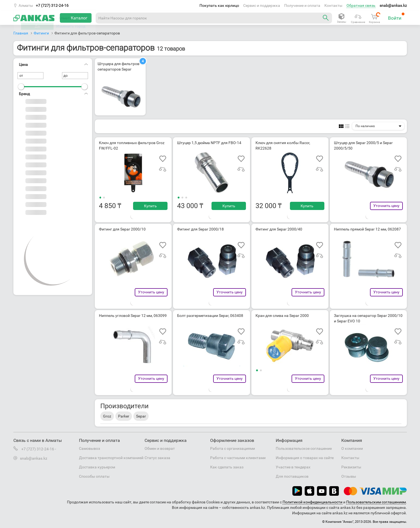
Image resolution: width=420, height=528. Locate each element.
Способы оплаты (94, 476)
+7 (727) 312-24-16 (52, 5)
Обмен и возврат (160, 448)
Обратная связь (361, 5)
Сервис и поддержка (262, 5)
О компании (352, 448)
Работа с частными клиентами (238, 458)
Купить (150, 206)
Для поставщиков (292, 476)
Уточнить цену (386, 206)
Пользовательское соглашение (304, 448)
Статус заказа (157, 458)
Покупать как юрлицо (219, 5)
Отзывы (349, 476)
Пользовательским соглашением (376, 502)
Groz (107, 416)
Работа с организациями (233, 448)
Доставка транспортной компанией (111, 458)
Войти (396, 17)
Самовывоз (89, 448)
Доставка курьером (97, 467)
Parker (124, 416)
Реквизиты (351, 467)
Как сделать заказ (227, 467)
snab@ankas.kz (393, 5)
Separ (141, 416)
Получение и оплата (302, 5)
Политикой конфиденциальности (312, 502)
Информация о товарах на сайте (305, 458)
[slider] (21, 87)
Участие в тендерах (293, 467)
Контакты (333, 5)
